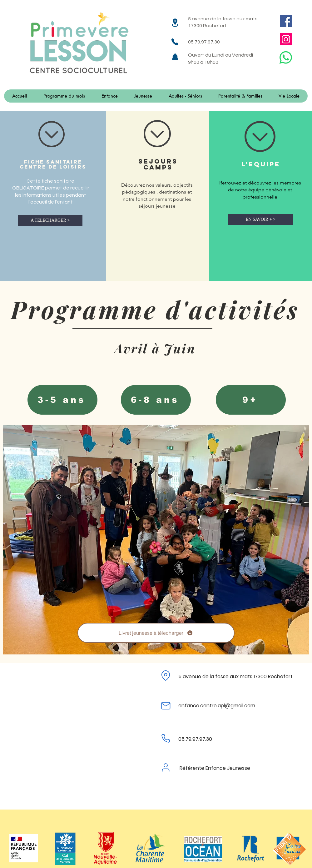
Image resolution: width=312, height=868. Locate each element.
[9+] (251, 400)
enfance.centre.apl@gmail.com (217, 706)
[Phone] (175, 42)
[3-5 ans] (62, 400)
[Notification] (175, 57)
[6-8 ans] (156, 400)
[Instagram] (286, 39)
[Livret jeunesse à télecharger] (156, 633)
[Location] (175, 23)
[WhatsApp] (286, 58)
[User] (166, 767)
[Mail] (166, 706)
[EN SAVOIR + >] (261, 219)
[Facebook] (286, 21)
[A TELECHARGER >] (50, 221)
